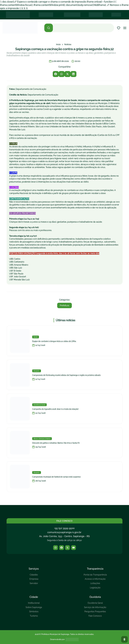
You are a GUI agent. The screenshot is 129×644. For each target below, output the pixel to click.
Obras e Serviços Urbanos (42, 439)
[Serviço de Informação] (95, 608)
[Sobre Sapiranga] (34, 608)
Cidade (34, 597)
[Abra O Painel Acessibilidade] (124, 639)
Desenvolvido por (57, 639)
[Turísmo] (34, 617)
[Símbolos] (34, 613)
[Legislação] (95, 589)
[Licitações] (95, 584)
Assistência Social (39, 405)
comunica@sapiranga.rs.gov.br (64, 532)
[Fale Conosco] (95, 617)
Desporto (37, 371)
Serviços (34, 569)
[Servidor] (34, 584)
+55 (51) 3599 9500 (64, 528)
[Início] (58, 45)
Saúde (36, 337)
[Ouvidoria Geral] (95, 604)
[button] (56, 74)
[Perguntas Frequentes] (95, 613)
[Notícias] (68, 45)
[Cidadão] (34, 576)
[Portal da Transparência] (95, 576)
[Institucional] (34, 604)
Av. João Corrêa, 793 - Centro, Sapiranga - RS (64, 536)
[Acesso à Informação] (95, 580)
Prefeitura (64, 305)
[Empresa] (34, 580)
